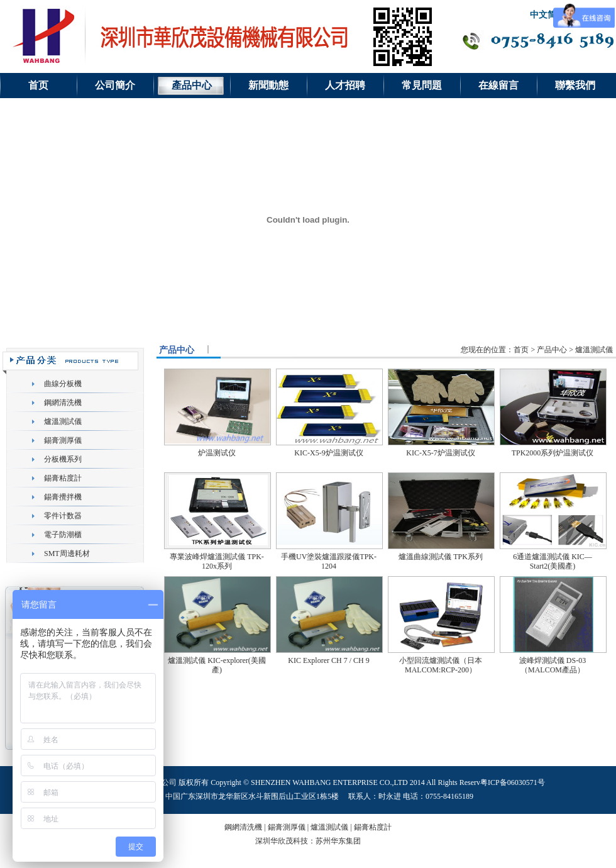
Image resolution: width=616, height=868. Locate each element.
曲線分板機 (63, 384)
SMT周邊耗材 (67, 554)
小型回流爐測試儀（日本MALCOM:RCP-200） (441, 665)
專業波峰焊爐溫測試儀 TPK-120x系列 (217, 561)
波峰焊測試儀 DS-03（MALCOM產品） (553, 665)
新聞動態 (268, 85)
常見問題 (422, 85)
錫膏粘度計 (63, 478)
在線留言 (498, 85)
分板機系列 (63, 459)
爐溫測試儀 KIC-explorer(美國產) (217, 665)
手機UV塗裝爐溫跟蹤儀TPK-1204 (329, 561)
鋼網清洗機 (63, 403)
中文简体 (547, 15)
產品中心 (192, 85)
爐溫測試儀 (63, 421)
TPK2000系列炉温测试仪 (553, 453)
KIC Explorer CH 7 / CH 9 (328, 660)
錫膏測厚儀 (63, 440)
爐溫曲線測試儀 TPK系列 (441, 557)
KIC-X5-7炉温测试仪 (440, 453)
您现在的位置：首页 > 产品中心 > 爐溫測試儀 (537, 350)
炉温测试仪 (217, 453)
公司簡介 (115, 85)
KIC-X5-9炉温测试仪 (328, 453)
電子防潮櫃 (63, 535)
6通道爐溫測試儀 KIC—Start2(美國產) (553, 561)
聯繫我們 (575, 85)
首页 (38, 85)
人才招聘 (345, 85)
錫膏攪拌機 (63, 497)
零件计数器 (63, 516)
